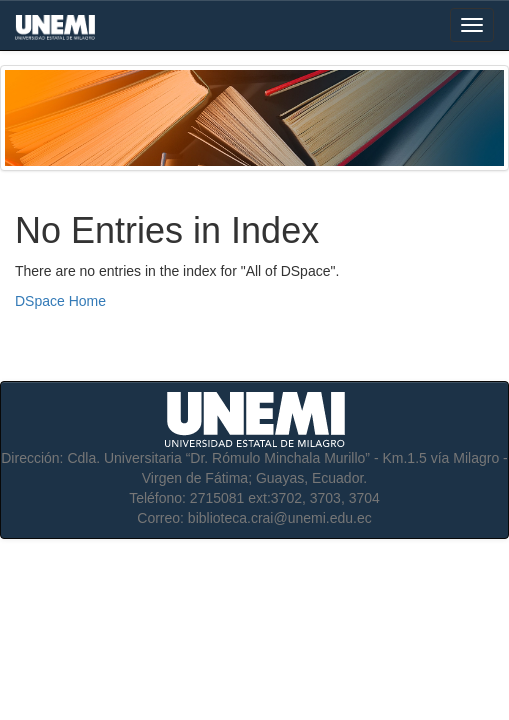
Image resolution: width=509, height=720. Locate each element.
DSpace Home (60, 301)
